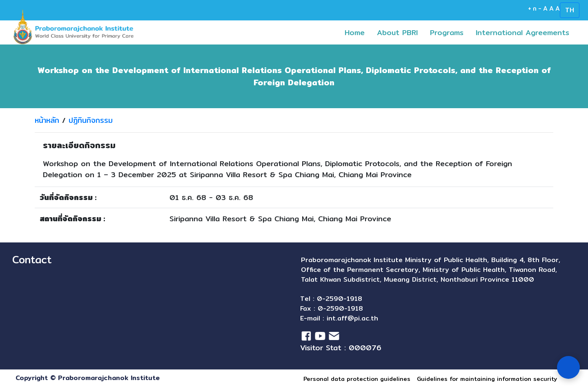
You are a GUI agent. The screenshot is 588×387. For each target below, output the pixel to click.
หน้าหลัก (47, 120)
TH (570, 10)
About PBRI (397, 32)
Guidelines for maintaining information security (487, 379)
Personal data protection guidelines (357, 379)
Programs (450, 32)
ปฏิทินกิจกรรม (91, 120)
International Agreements (526, 32)
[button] (457, 32)
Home (358, 32)
